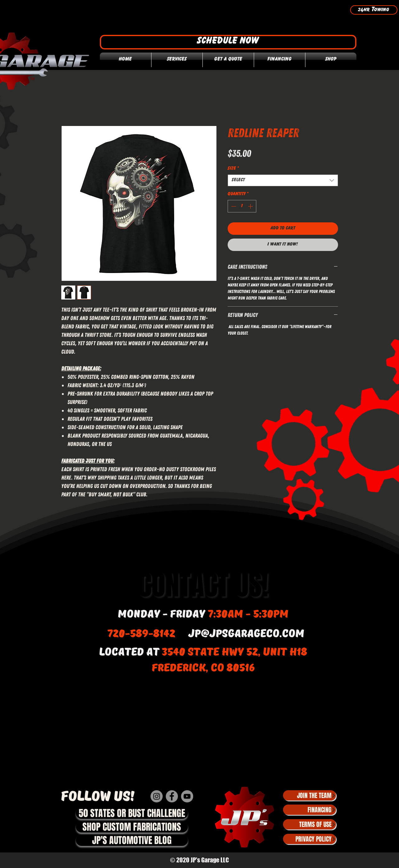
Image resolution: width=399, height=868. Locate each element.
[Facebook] (172, 796)
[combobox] (283, 180)
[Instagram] (157, 796)
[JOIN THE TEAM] (309, 795)
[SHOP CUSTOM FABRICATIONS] (132, 827)
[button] (228, 42)
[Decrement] (233, 206)
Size (233, 169)
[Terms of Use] (309, 824)
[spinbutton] (242, 206)
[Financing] (309, 810)
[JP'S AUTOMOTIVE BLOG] (132, 840)
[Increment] (251, 206)
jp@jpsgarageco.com (246, 634)
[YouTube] (187, 796)
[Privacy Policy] (309, 839)
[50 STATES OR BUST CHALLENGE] (132, 813)
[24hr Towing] (374, 10)
